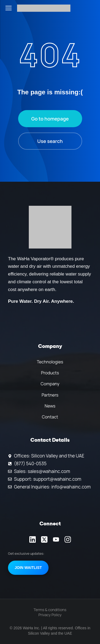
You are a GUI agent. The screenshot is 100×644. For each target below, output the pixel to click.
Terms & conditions (50, 610)
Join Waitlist (28, 568)
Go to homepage (50, 119)
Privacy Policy (50, 615)
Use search (50, 141)
